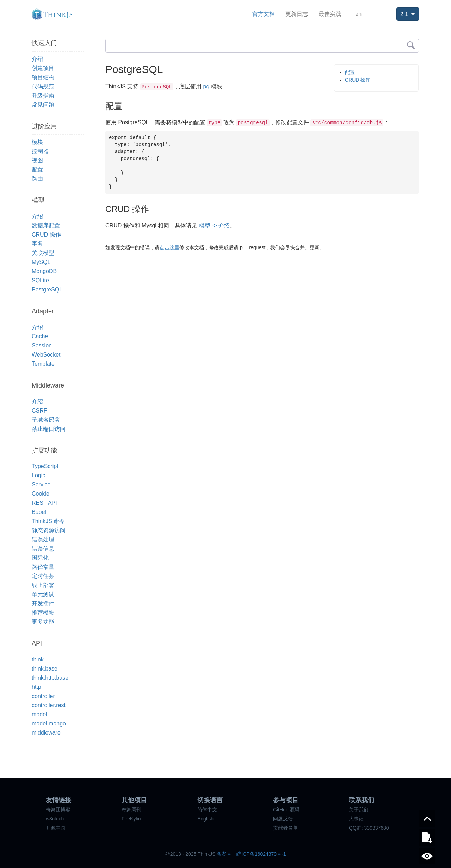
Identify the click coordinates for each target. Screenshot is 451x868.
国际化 (40, 558)
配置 (37, 169)
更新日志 (297, 14)
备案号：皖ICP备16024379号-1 (251, 854)
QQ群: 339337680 (369, 828)
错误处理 (43, 539)
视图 (37, 160)
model (39, 714)
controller (43, 696)
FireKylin (131, 819)
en (358, 14)
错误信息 (43, 549)
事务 (37, 244)
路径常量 (43, 567)
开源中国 (56, 828)
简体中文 (207, 810)
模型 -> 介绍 (215, 225)
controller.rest (49, 705)
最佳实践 (330, 14)
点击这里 (169, 247)
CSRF (39, 411)
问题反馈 (283, 819)
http (36, 687)
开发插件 (43, 603)
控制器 (40, 151)
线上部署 (43, 585)
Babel (39, 512)
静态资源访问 (49, 530)
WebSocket (46, 355)
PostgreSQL (47, 290)
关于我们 (359, 810)
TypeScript (45, 466)
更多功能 (43, 622)
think (38, 659)
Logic (38, 475)
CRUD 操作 (46, 235)
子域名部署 (46, 420)
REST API (44, 503)
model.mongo (49, 724)
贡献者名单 (285, 828)
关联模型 (43, 253)
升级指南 (43, 96)
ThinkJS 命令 (48, 521)
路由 (37, 179)
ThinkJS (52, 14)
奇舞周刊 (131, 810)
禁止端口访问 (49, 429)
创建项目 (43, 68)
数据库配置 (46, 225)
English (205, 819)
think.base (45, 669)
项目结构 (43, 77)
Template (43, 364)
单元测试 (43, 594)
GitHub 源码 (286, 810)
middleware (46, 733)
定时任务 (43, 576)
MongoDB (44, 271)
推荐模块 (43, 613)
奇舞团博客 (58, 810)
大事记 (356, 819)
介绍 (37, 59)
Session (42, 345)
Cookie (41, 494)
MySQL (41, 262)
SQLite (40, 280)
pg (206, 86)
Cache (40, 336)
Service (41, 485)
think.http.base (50, 678)
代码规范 (43, 86)
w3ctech (55, 819)
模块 (37, 142)
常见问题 (43, 105)
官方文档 (264, 14)
